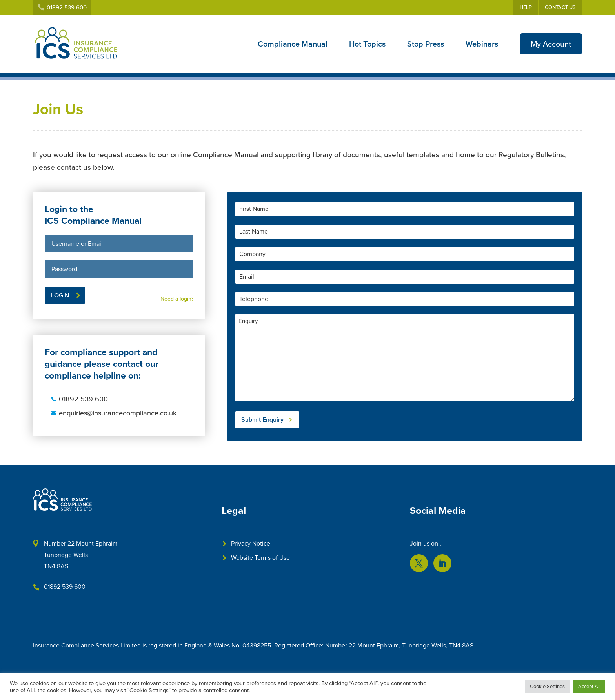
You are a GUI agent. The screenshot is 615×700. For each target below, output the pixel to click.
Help (526, 7)
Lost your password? (168, 288)
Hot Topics (367, 44)
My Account (551, 44)
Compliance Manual (293, 44)
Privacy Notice (251, 543)
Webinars (482, 44)
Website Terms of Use (260, 558)
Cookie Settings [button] (547, 686)
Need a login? (177, 299)
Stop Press (426, 44)
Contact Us (560, 7)
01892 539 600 (65, 587)
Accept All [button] (589, 686)
